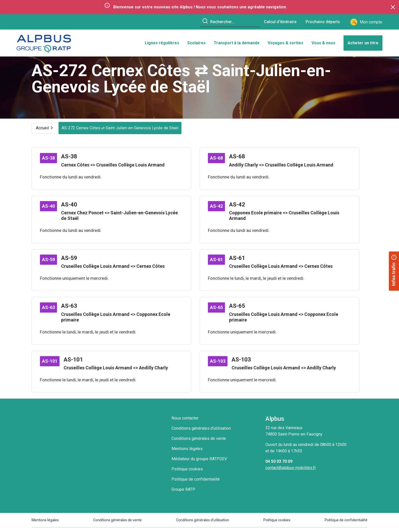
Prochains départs (323, 22)
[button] (394, 271)
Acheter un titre (363, 44)
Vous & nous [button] (323, 44)
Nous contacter (185, 423)
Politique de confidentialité (196, 484)
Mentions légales (187, 453)
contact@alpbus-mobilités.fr (291, 472)
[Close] (393, 7)
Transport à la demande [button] (237, 44)
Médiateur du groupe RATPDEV (199, 463)
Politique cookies (187, 474)
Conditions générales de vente (199, 443)
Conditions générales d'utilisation (201, 433)
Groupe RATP (183, 494)
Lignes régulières (162, 44)
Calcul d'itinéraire (280, 22)
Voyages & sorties (286, 44)
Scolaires (196, 44)
